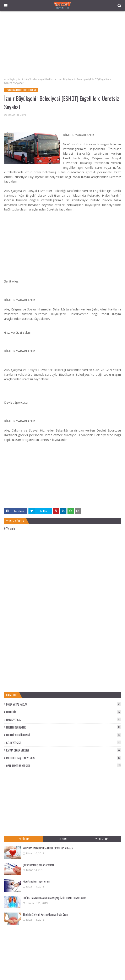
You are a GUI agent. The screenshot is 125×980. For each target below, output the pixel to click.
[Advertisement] (62, 44)
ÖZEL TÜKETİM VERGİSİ (64, 766)
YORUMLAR (101, 839)
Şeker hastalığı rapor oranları (38, 865)
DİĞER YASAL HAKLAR (64, 704)
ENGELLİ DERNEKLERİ (64, 727)
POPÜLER (24, 839)
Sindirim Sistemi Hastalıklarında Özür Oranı (46, 914)
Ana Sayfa (10, 79)
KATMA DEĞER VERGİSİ (64, 750)
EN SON (62, 839)
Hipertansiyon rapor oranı (36, 881)
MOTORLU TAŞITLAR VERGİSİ (64, 758)
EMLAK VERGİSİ (64, 720)
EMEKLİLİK (64, 712)
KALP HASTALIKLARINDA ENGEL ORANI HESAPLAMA (48, 848)
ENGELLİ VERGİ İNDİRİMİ (64, 735)
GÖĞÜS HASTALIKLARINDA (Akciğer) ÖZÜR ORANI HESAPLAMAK (55, 898)
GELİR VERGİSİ (64, 743)
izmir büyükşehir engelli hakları (36, 79)
